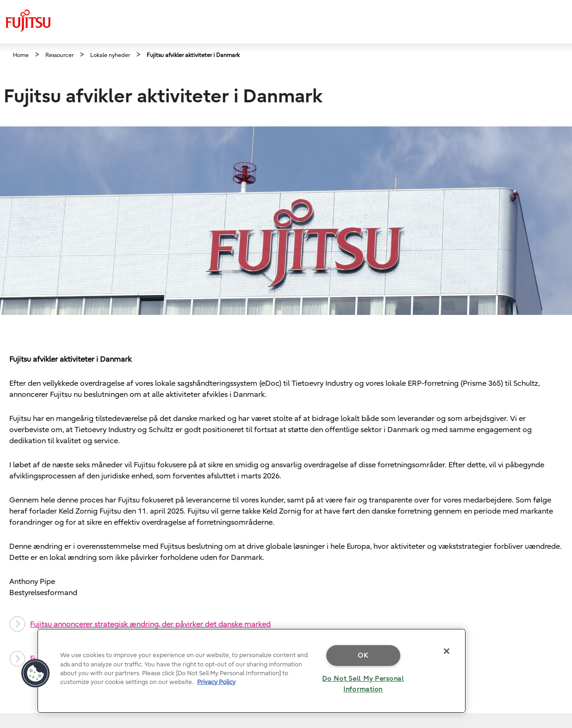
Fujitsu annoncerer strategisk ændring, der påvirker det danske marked (140, 624)
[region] (252, 671)
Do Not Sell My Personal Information (363, 684)
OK (363, 656)
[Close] (447, 651)
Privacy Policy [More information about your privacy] (216, 682)
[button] (36, 673)
